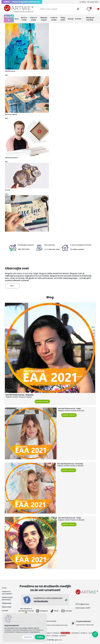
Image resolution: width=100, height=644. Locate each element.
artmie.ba (75, 633)
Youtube (67, 611)
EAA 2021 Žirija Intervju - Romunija (70, 464)
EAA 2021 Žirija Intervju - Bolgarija (20, 395)
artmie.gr (55, 636)
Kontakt (5, 611)
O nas (4, 588)
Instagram (42, 611)
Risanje (71, 19)
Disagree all (28, 637)
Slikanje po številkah (90, 19)
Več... (7, 75)
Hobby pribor (63, 19)
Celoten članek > (42, 402)
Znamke (78, 19)
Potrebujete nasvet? (26, 245)
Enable (40, 637)
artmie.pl (56, 633)
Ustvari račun (94, 2)
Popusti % (9, 19)
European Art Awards (49, 621)
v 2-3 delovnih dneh (52, 249)
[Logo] (19, 9)
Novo (17, 19)
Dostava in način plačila (7, 593)
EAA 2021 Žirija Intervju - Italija (69, 409)
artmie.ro (84, 633)
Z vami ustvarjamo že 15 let (81, 245)
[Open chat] (95, 634)
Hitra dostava (50, 245)
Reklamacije (7, 607)
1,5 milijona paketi (77, 249)
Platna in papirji (34, 19)
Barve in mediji (24, 19)
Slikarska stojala (44, 19)
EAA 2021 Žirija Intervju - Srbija (69, 518)
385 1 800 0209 (24, 249)
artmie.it (63, 636)
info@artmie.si (84, 604)
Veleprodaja (7, 603)
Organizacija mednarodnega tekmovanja (55, 625)
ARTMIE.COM (65, 633)
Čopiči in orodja (54, 19)
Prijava (84, 2)
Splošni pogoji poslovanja (7, 598)
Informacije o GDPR (83, 608)
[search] (78, 10)
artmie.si (48, 633)
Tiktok (55, 611)
